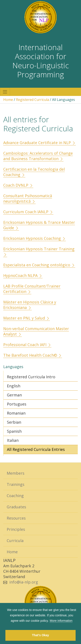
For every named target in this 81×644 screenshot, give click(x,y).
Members (16, 473)
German (14, 395)
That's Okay (40, 635)
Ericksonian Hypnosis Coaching (35, 238)
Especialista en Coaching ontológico (39, 265)
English (14, 386)
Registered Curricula (33, 100)
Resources (16, 518)
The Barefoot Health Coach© (33, 355)
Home (8, 100)
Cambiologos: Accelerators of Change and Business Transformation (38, 156)
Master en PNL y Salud (27, 318)
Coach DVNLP (18, 185)
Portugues (17, 404)
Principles (16, 529)
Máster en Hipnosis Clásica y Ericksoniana (30, 305)
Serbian (14, 422)
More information (61, 621)
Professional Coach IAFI (27, 345)
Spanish (14, 431)
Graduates (16, 507)
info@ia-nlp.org (24, 582)
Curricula (15, 541)
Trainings (16, 484)
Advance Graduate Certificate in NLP (40, 143)
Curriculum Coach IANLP (28, 212)
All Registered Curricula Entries (36, 449)
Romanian (16, 413)
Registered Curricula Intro (31, 377)
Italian (13, 440)
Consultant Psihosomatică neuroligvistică (28, 198)
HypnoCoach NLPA (23, 275)
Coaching (15, 496)
